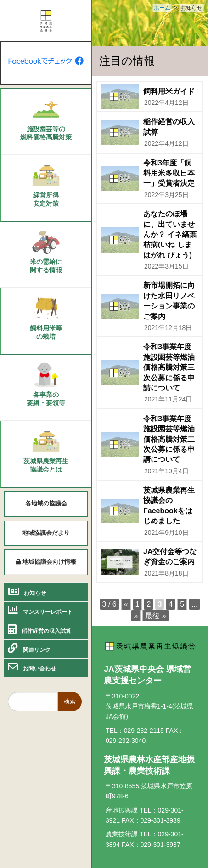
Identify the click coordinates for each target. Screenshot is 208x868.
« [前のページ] (126, 604)
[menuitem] (46, 122)
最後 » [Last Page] (155, 616)
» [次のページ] (136, 616)
